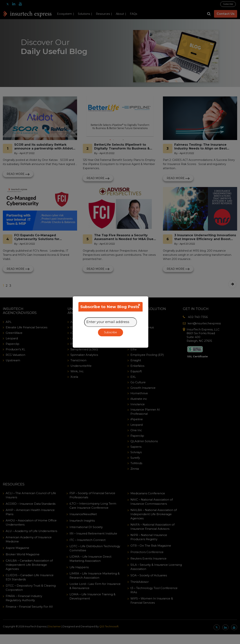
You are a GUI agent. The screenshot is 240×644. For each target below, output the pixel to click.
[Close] (139, 305)
